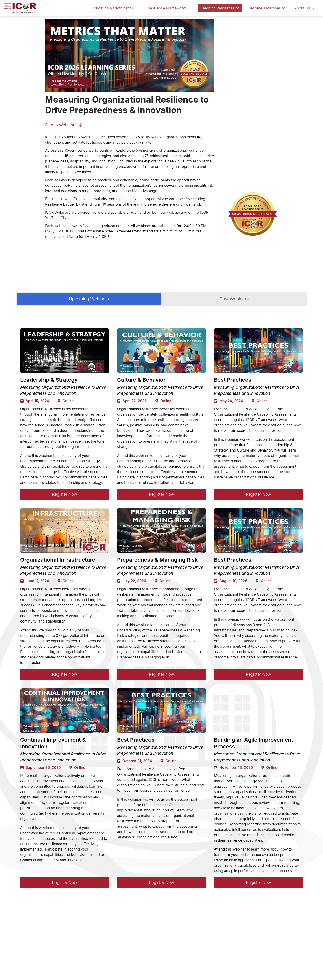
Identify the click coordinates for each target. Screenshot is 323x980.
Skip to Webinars (61, 125)
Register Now (65, 494)
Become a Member (267, 8)
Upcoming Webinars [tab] (89, 299)
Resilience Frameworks (170, 8)
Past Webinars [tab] (234, 299)
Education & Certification (115, 8)
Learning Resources (220, 8)
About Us (305, 8)
